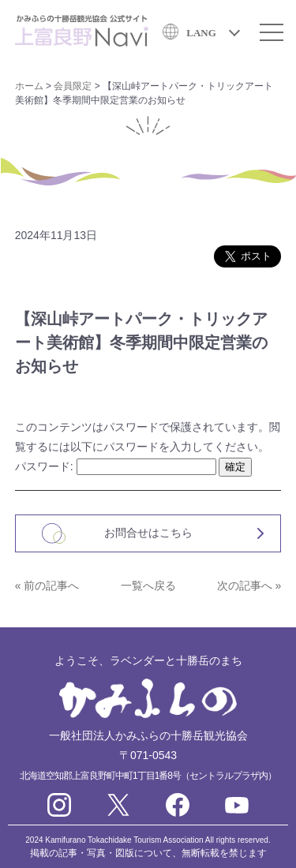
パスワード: (116, 466)
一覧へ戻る (148, 586)
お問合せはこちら (148, 533)
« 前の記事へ (47, 586)
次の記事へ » (249, 586)
